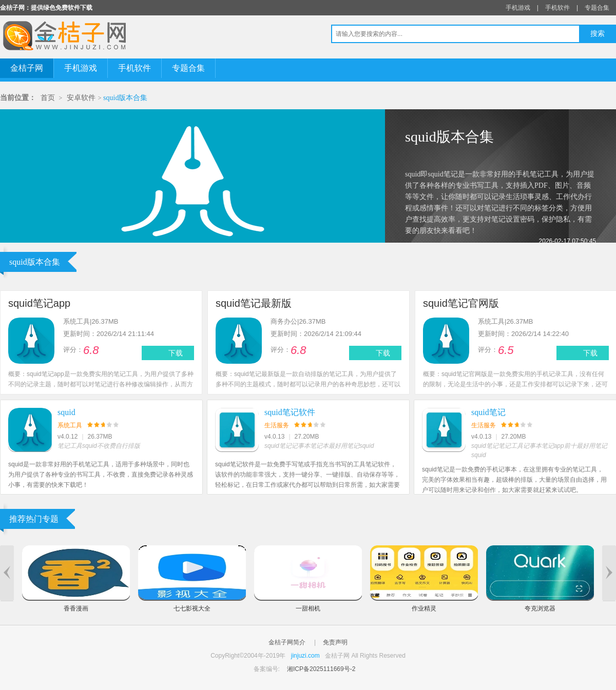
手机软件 (557, 8)
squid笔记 (488, 412)
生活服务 (277, 425)
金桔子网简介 (287, 642)
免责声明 (335, 642)
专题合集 (597, 8)
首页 (48, 98)
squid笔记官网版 (461, 303)
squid (66, 412)
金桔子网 (27, 68)
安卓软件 (81, 98)
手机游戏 (518, 8)
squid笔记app (39, 303)
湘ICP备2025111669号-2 (321, 669)
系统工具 (70, 425)
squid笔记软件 (290, 412)
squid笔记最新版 (254, 303)
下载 (176, 353)
